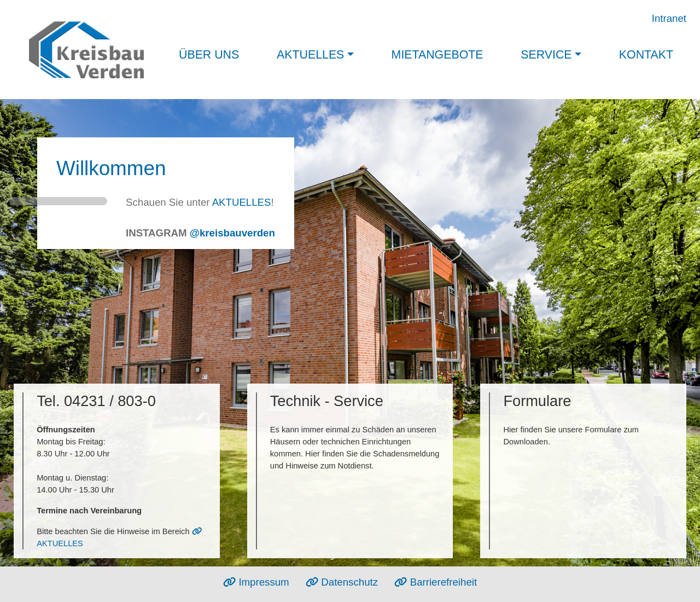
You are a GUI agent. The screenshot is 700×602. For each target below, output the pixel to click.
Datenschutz (342, 582)
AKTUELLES (242, 202)
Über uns (209, 55)
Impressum (256, 582)
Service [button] (546, 55)
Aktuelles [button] (310, 55)
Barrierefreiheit (436, 582)
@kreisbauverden (232, 233)
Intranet (669, 18)
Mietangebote (437, 55)
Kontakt (646, 55)
